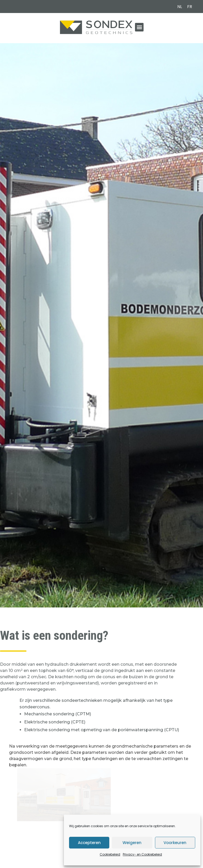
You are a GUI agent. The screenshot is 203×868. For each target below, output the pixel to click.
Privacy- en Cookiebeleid (142, 854)
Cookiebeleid (110, 854)
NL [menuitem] (180, 7)
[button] (139, 27)
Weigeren (132, 843)
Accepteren (89, 843)
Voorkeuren (175, 843)
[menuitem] (180, 7)
